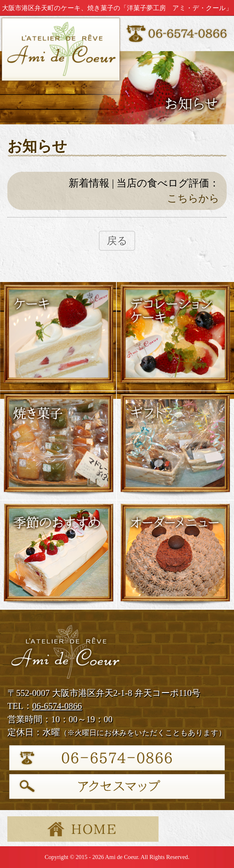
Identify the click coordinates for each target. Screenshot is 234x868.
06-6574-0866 (57, 706)
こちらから (193, 198)
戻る (117, 241)
